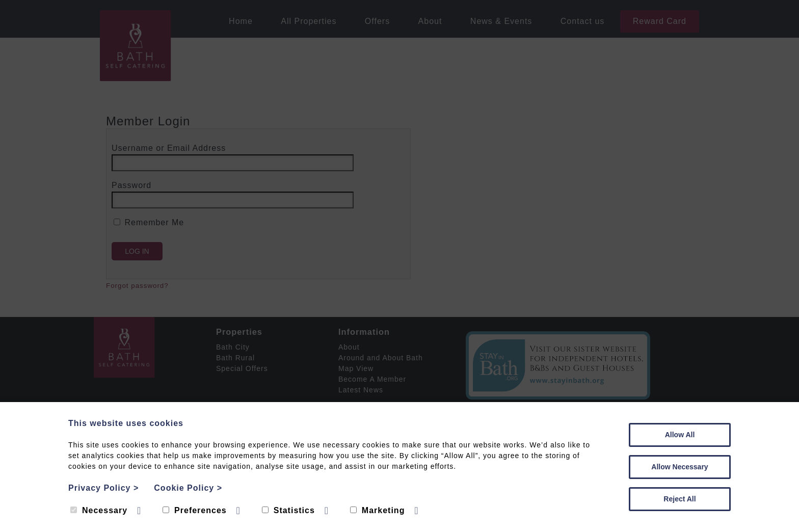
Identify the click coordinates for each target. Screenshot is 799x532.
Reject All (680, 499)
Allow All (680, 435)
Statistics (288, 510)
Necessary (99, 510)
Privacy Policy (103, 488)
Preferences (195, 510)
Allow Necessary (680, 467)
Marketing (378, 510)
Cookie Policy (188, 488)
